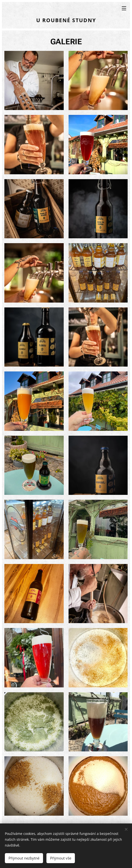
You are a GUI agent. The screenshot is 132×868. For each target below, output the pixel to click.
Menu (124, 8)
